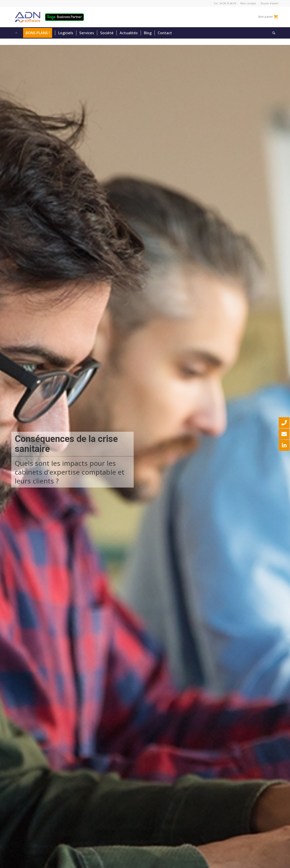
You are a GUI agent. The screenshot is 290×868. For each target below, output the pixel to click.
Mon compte (248, 3)
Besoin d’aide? (270, 3)
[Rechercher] (272, 33)
